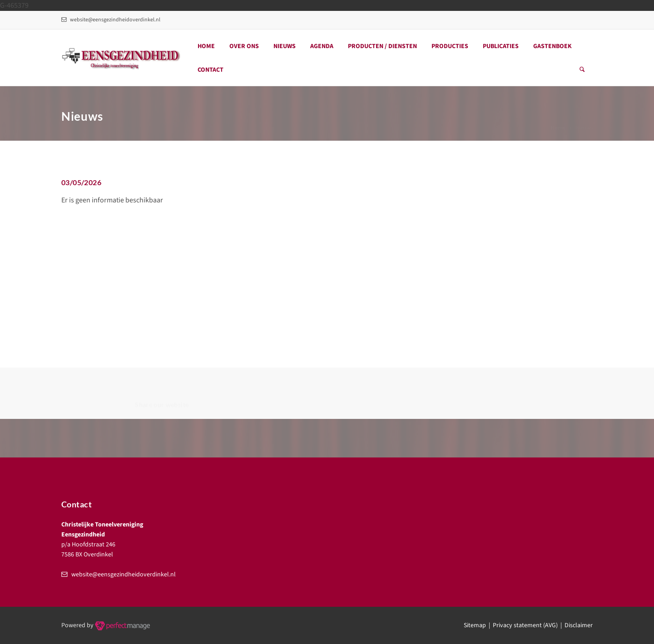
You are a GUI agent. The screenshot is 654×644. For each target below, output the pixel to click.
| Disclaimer (575, 625)
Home (206, 46)
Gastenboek (552, 46)
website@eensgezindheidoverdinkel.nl (111, 20)
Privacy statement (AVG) (525, 625)
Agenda (322, 46)
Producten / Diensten (382, 46)
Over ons (244, 46)
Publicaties (501, 46)
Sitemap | (478, 625)
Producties (450, 46)
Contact (211, 70)
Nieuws (285, 46)
